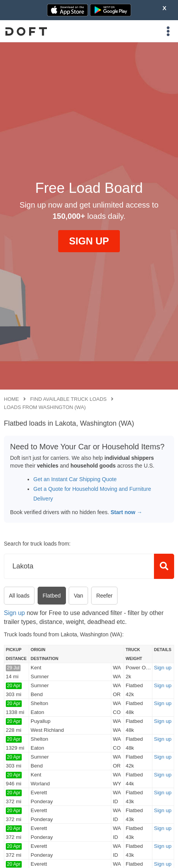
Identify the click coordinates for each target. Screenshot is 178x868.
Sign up (14, 613)
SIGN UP (89, 241)
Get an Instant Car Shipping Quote (75, 479)
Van (78, 596)
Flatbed (52, 596)
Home (11, 399)
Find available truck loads (68, 399)
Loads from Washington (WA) (45, 407)
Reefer (104, 596)
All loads (19, 596)
